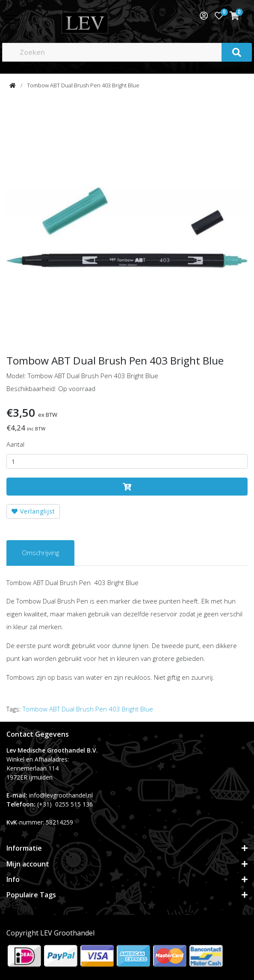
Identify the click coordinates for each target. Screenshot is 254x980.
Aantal (15, 444)
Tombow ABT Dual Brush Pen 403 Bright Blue (83, 85)
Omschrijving (40, 553)
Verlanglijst (33, 511)
